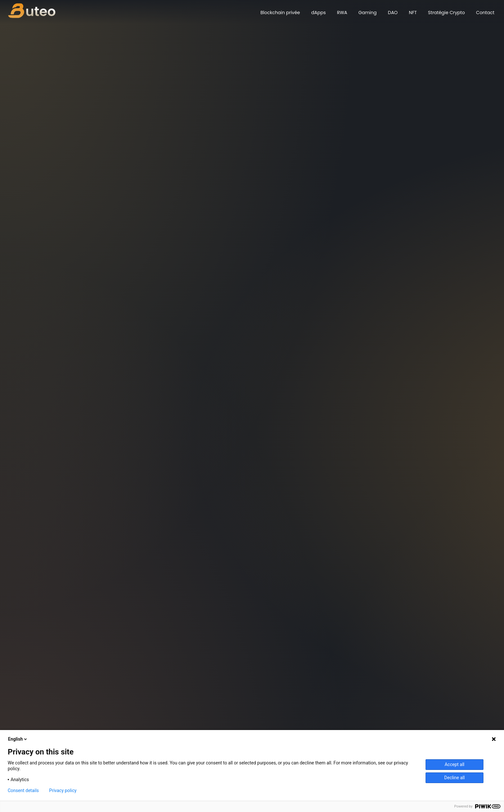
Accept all (455, 764)
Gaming (368, 13)
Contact (485, 13)
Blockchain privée (280, 13)
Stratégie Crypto (447, 13)
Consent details (23, 790)
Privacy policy (63, 790)
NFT (413, 13)
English (18, 739)
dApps (318, 13)
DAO (393, 13)
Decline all (455, 778)
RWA (342, 13)
